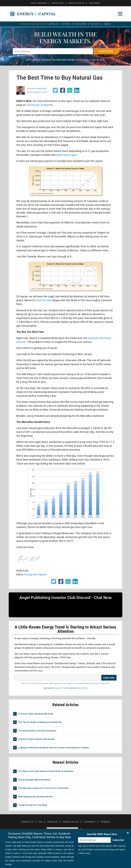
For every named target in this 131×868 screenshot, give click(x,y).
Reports (66, 24)
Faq (40, 822)
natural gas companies (40, 105)
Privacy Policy (82, 688)
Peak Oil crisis (44, 300)
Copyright (90, 822)
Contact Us (27, 822)
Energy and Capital (35, 574)
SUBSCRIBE (106, 51)
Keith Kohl (42, 89)
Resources (81, 24)
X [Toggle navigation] (127, 30)
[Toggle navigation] (120, 14)
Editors (95, 24)
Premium (105, 822)
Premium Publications (32, 24)
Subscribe (109, 678)
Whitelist (53, 822)
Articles (53, 24)
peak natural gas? (67, 155)
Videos (107, 24)
